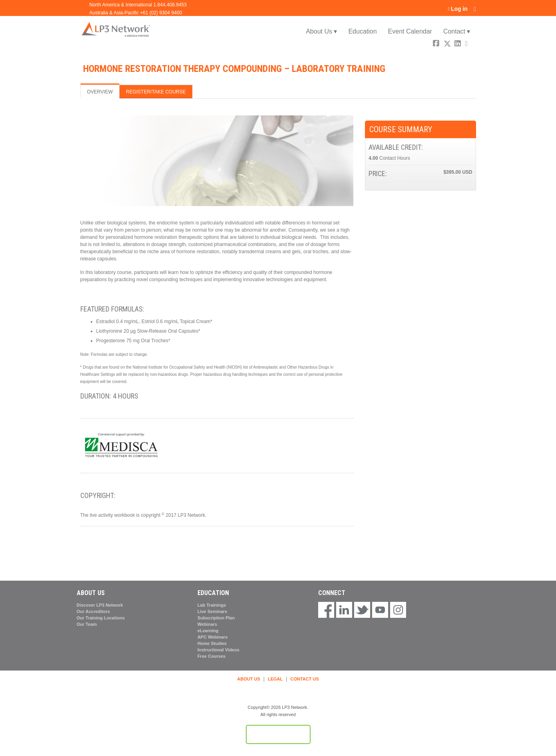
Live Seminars (212, 611)
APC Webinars (213, 637)
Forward (469, 45)
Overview (100, 92)
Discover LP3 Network (100, 605)
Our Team (87, 624)
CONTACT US (304, 679)
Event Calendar (410, 31)
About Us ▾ (321, 31)
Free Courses (211, 656)
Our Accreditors (93, 611)
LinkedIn (458, 45)
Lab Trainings (212, 605)
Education (362, 31)
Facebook (437, 45)
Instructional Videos (218, 650)
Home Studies (212, 643)
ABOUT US (248, 679)
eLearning (208, 631)
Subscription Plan (216, 618)
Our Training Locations (101, 618)
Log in (459, 9)
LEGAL (275, 679)
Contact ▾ (457, 31)
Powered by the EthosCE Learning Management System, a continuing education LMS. (278, 734)
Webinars (207, 624)
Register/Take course (156, 92)
